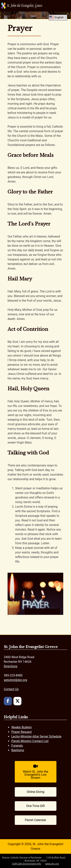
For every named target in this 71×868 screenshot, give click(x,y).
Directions (11, 666)
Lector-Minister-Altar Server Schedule (36, 736)
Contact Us (11, 689)
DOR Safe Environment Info (27, 864)
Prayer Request (21, 732)
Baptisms (18, 750)
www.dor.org (52, 864)
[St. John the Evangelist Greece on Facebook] (8, 701)
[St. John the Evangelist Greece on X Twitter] (18, 701)
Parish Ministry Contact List (30, 741)
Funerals (17, 746)
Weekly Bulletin (21, 727)
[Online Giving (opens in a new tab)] (36, 792)
